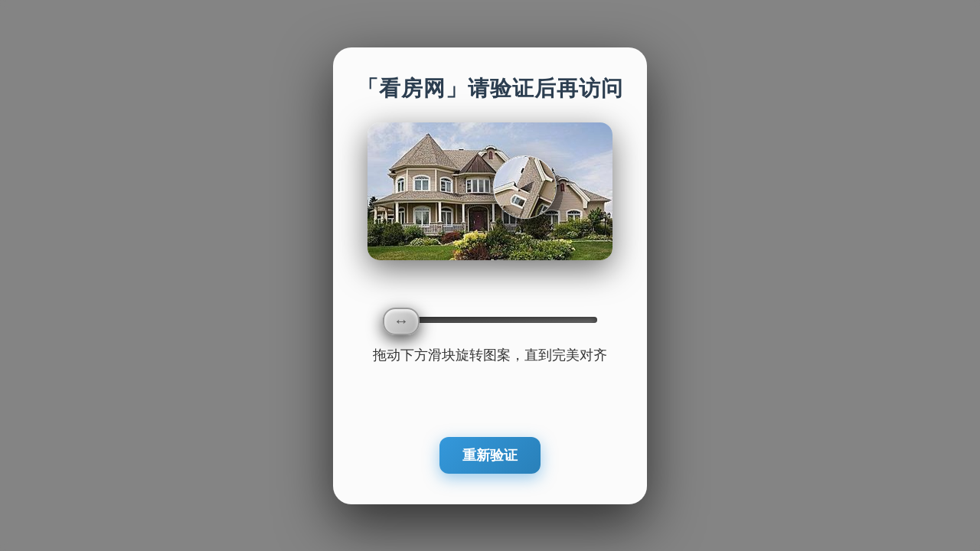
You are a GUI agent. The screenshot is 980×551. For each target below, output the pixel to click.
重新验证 (490, 455)
